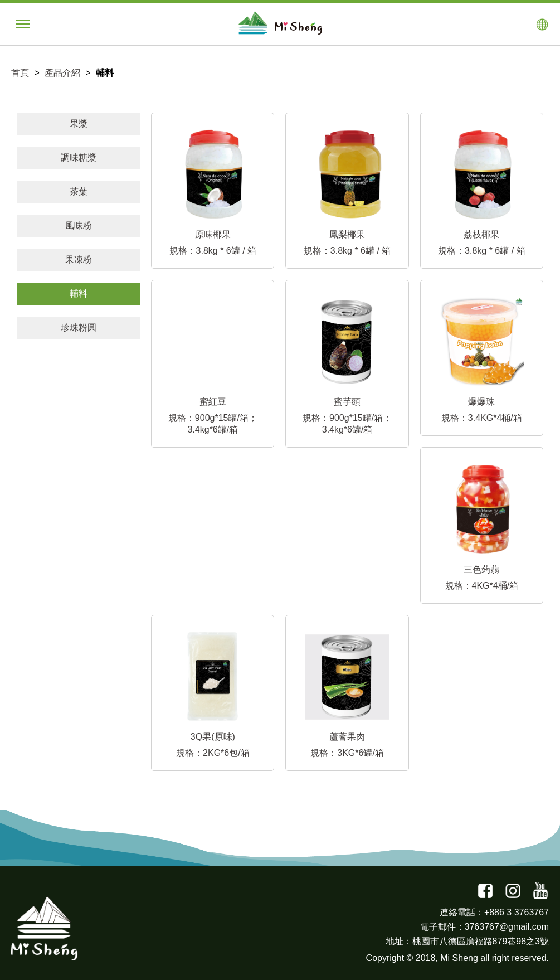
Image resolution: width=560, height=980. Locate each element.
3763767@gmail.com (507, 927)
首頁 (20, 73)
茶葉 (79, 191)
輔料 (79, 293)
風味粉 (79, 225)
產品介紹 (62, 73)
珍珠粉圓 (79, 328)
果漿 (79, 123)
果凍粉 (79, 259)
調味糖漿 (79, 157)
